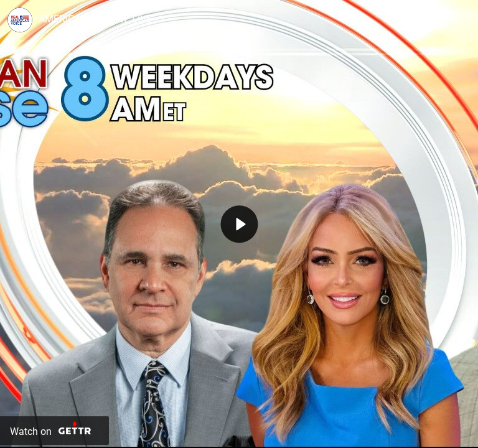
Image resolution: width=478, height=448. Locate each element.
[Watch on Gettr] (54, 431)
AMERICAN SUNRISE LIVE (95, 19)
